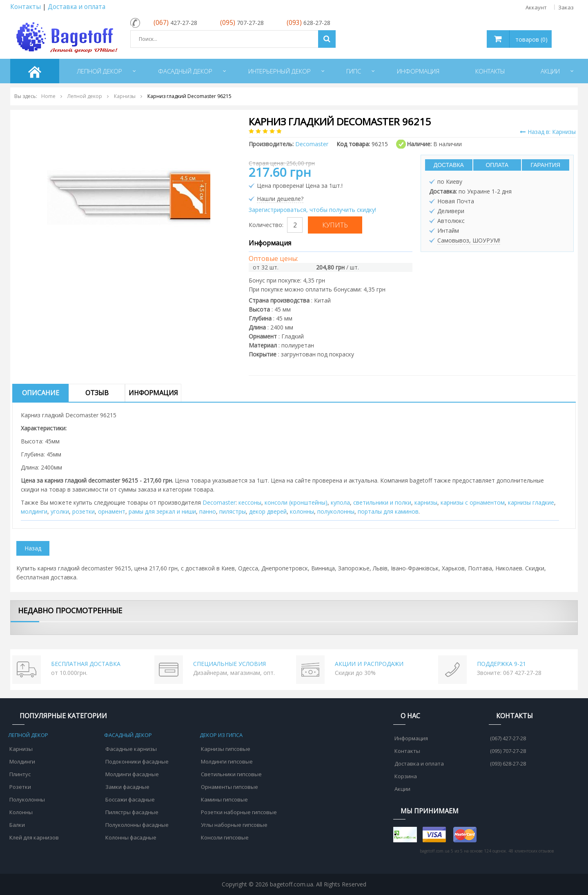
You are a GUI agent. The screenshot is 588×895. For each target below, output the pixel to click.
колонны (302, 511)
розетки (84, 511)
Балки (17, 825)
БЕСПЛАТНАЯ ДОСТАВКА (86, 664)
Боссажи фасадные (130, 799)
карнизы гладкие (531, 502)
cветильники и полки (382, 502)
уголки (60, 511)
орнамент (112, 511)
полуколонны (336, 511)
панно (208, 511)
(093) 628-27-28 (508, 764)
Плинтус (20, 774)
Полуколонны (27, 799)
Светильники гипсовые (231, 774)
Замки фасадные (127, 787)
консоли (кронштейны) (296, 502)
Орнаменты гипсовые (229, 787)
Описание (41, 393)
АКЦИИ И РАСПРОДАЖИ (369, 664)
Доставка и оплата (77, 7)
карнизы (426, 502)
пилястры (233, 511)
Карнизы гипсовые (226, 749)
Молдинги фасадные (132, 774)
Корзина (406, 776)
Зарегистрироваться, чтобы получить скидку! (312, 210)
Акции (402, 789)
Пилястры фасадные (132, 812)
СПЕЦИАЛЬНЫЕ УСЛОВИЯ (229, 664)
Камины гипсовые (224, 799)
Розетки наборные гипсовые (239, 812)
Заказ (566, 7)
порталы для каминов (388, 511)
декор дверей (268, 511)
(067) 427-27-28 (508, 738)
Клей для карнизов (34, 837)
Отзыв (97, 393)
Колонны (21, 812)
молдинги (34, 511)
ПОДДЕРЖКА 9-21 (501, 664)
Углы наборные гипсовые (234, 825)
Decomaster (219, 502)
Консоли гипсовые (225, 837)
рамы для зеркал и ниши (162, 511)
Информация (153, 393)
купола (340, 502)
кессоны (250, 502)
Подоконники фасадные (137, 761)
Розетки (20, 787)
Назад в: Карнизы (548, 132)
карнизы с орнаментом (473, 502)
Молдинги (22, 761)
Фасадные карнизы (131, 749)
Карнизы (21, 749)
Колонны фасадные (131, 837)
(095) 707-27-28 (508, 751)
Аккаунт (536, 7)
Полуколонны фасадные (137, 825)
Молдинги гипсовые (227, 761)
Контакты (26, 7)
